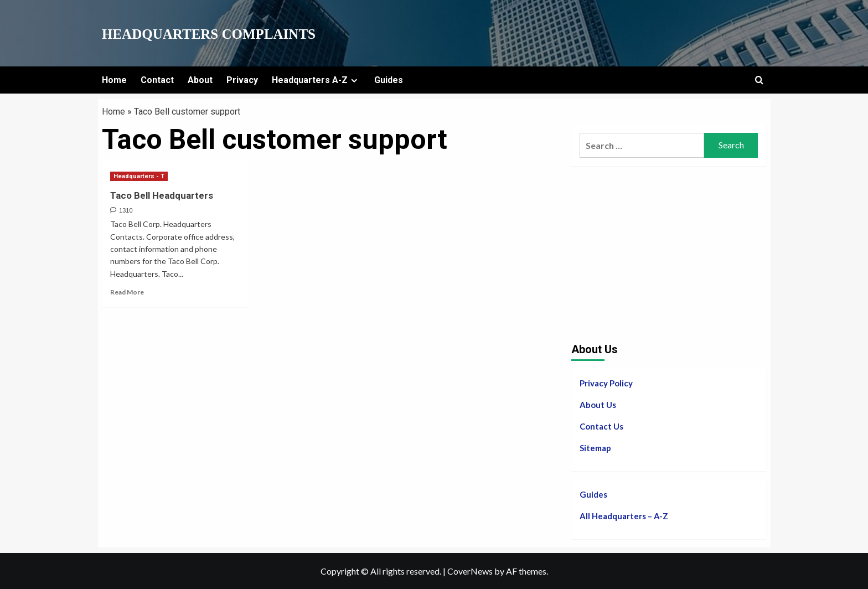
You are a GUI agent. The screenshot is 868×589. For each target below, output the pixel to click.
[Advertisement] (669, 252)
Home (114, 80)
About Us (598, 405)
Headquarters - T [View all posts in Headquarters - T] (139, 176)
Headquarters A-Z (316, 80)
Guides (389, 80)
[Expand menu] (354, 81)
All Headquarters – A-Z (624, 516)
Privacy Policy (606, 383)
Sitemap (595, 448)
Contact (157, 80)
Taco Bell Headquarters (162, 195)
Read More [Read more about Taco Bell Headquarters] (127, 292)
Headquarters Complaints (209, 34)
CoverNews (470, 571)
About (200, 80)
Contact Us (601, 426)
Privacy (242, 80)
